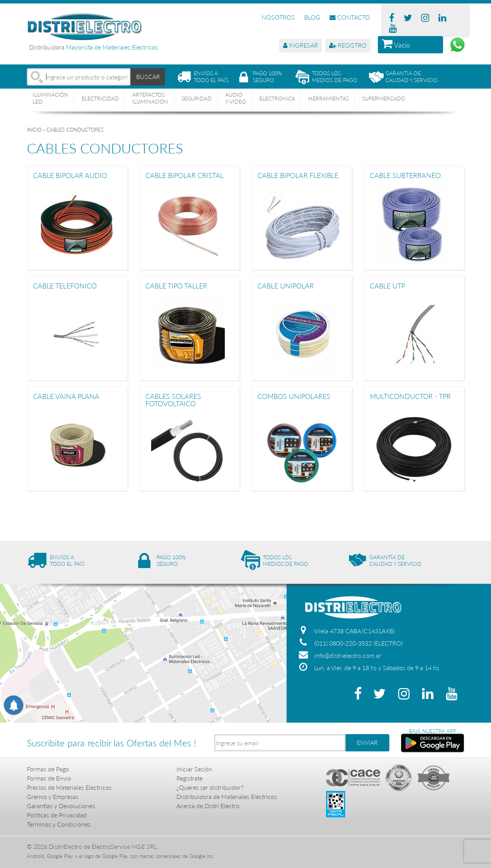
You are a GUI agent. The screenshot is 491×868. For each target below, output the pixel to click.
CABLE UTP (387, 286)
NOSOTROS (278, 17)
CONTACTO (350, 17)
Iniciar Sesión (194, 769)
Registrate (189, 778)
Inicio (34, 130)
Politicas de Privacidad (57, 815)
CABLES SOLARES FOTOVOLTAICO (173, 400)
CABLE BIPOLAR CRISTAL (185, 176)
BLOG (312, 17)
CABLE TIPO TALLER (176, 286)
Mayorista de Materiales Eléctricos (112, 47)
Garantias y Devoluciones (61, 806)
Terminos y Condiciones (59, 824)
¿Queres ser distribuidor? (210, 787)
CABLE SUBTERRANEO (405, 176)
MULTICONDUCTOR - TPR (410, 397)
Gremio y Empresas (53, 796)
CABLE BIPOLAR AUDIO (70, 176)
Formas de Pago (48, 769)
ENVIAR (367, 742)
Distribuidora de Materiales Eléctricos (227, 796)
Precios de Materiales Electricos (69, 787)
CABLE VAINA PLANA (66, 397)
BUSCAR (148, 77)
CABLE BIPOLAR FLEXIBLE (298, 176)
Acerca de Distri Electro (208, 806)
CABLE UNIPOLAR (286, 286)
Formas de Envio (49, 778)
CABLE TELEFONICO (65, 286)
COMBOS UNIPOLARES (294, 397)
